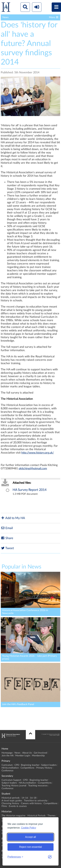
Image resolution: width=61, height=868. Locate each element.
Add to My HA (13, 518)
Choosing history (10, 803)
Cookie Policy (29, 828)
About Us (27, 753)
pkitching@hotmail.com (33, 469)
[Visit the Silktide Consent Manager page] (50, 857)
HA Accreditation (10, 768)
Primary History (44, 768)
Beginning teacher (30, 765)
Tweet (7, 548)
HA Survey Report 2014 (30, 490)
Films (4, 806)
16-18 (33, 798)
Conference (7, 771)
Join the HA (7, 756)
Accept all (30, 837)
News (17, 753)
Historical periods (11, 798)
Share (7, 538)
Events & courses (18, 806)
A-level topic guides (12, 801)
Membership (38, 756)
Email (7, 528)
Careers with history (31, 803)
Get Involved (40, 753)
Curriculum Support (11, 780)
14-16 (25, 798)
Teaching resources (38, 786)
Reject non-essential (31, 847)
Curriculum (7, 765)
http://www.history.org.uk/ (38, 453)
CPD (17, 765)
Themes (52, 816)
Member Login (23, 756)
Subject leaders (49, 765)
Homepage (7, 753)
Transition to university (36, 801)
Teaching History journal (14, 786)
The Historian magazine (14, 816)
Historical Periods (36, 816)
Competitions (27, 768)
